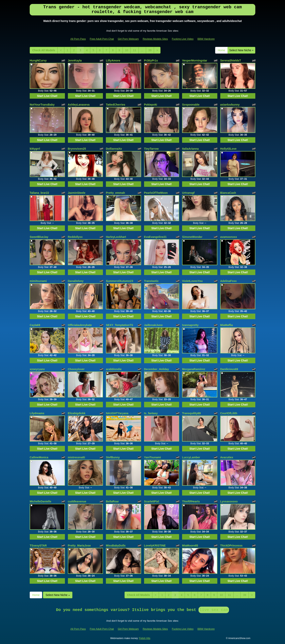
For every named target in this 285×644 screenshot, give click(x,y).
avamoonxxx (229, 237)
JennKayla (75, 61)
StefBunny (113, 457)
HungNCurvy (38, 61)
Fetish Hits (145, 638)
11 (135, 50)
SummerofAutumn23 (120, 281)
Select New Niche (241, 50)
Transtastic (151, 281)
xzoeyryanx (37, 369)
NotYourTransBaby (42, 105)
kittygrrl (35, 149)
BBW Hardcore (206, 39)
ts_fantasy (151, 413)
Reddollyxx (75, 237)
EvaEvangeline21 (155, 237)
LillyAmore (113, 61)
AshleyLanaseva (79, 105)
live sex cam (214, 610)
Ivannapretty (190, 325)
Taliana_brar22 (39, 193)
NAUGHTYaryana (117, 413)
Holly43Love (228, 149)
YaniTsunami (152, 457)
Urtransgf (188, 193)
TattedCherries (116, 105)
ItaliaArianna (190, 149)
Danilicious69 (229, 369)
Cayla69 (35, 325)
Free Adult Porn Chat (102, 39)
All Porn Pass (78, 39)
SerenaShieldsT (231, 61)
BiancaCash (228, 193)
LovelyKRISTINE (155, 546)
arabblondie (114, 369)
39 (150, 50)
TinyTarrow (151, 149)
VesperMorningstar (195, 61)
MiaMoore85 (190, 546)
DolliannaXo (114, 149)
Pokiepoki (151, 105)
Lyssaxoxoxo (229, 501)
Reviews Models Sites (155, 39)
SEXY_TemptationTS (119, 325)
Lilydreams (37, 413)
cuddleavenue (77, 501)
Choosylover (76, 369)
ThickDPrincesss (231, 546)
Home (221, 50)
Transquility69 (191, 413)
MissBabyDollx (116, 546)
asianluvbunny (230, 105)
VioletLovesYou (192, 281)
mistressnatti (76, 457)
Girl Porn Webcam (128, 39)
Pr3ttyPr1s (151, 61)
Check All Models (44, 50)
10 (127, 50)
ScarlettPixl (152, 501)
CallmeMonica (39, 457)
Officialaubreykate (80, 325)
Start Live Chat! (47, 96)
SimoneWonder (192, 237)
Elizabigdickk (77, 413)
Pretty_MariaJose (79, 546)
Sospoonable (191, 105)
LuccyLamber (191, 457)
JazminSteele (77, 193)
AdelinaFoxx (228, 281)
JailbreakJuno (153, 325)
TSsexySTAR (38, 546)
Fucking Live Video (183, 39)
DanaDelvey (76, 281)
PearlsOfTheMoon (156, 193)
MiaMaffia (227, 325)
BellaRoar (112, 501)
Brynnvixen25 (77, 149)
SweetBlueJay (39, 237)
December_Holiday (157, 369)
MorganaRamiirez (194, 369)
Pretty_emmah (115, 193)
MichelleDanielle (40, 501)
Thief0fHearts (191, 501)
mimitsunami (38, 281)
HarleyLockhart (116, 237)
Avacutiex (227, 457)
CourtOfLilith (229, 413)
